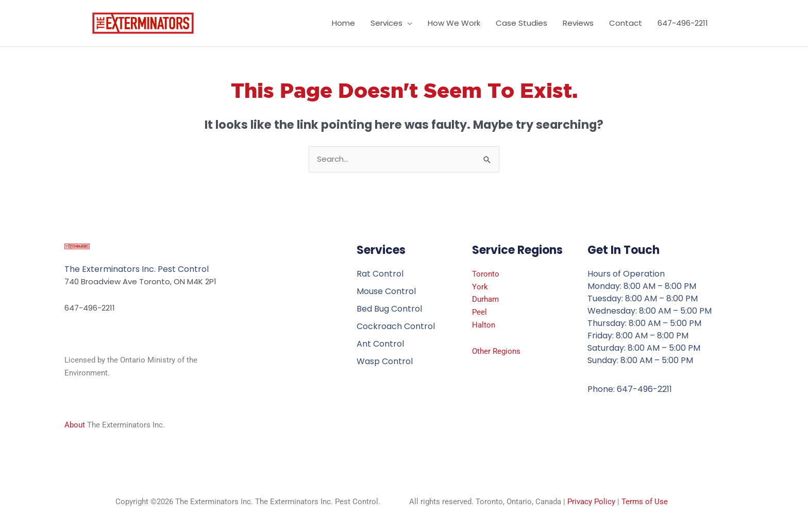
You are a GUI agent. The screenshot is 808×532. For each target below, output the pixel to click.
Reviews (578, 23)
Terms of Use (645, 502)
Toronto (486, 274)
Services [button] (386, 23)
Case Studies (521, 23)
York (480, 287)
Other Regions (496, 351)
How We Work (454, 23)
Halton (484, 325)
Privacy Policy (591, 502)
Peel (479, 312)
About (75, 425)
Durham (485, 299)
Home (343, 23)
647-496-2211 (683, 23)
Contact (626, 23)
